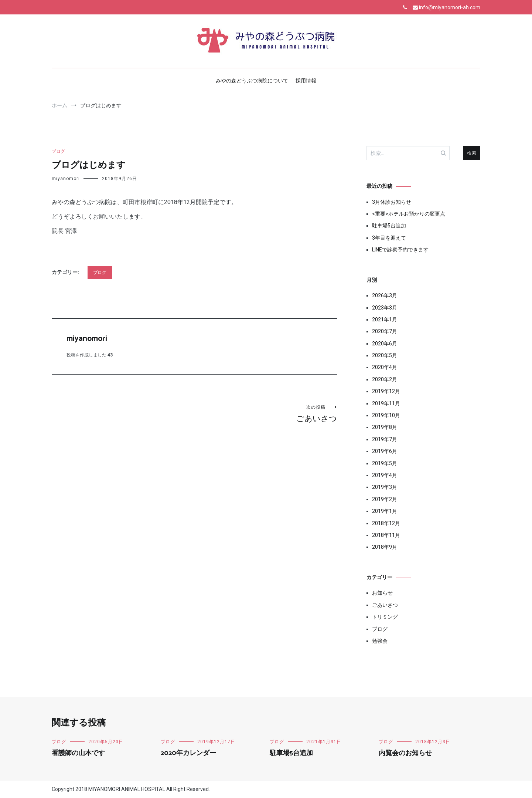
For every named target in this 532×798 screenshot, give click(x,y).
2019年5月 (385, 463)
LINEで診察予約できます (400, 250)
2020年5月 (385, 355)
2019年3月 (385, 487)
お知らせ (382, 593)
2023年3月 (385, 308)
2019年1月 (385, 511)
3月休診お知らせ (392, 202)
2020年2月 (385, 379)
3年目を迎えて (389, 238)
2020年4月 (385, 367)
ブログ (58, 151)
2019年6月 (385, 451)
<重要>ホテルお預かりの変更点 (409, 214)
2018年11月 (386, 535)
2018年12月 (386, 523)
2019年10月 (386, 415)
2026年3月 (385, 295)
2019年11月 (386, 403)
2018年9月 (385, 547)
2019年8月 (385, 427)
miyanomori (66, 179)
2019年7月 (385, 439)
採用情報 (306, 81)
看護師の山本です (78, 753)
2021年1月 (385, 319)
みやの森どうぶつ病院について (252, 81)
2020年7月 (385, 331)
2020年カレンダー (188, 753)
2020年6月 (385, 344)
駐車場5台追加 (389, 226)
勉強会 (380, 641)
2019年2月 (385, 499)
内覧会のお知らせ (405, 753)
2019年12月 (386, 391)
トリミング (385, 617)
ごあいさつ (266, 414)
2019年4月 (385, 475)
